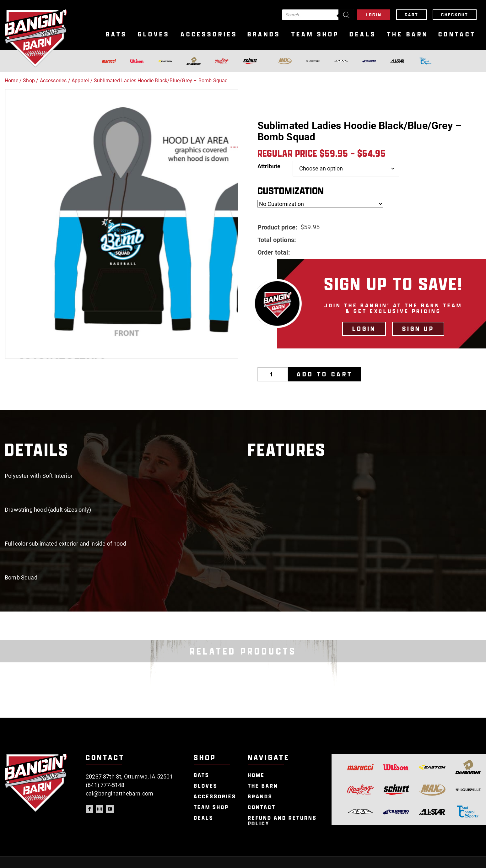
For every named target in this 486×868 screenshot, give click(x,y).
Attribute (269, 166)
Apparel (80, 81)
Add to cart (325, 374)
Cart (411, 15)
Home (11, 81)
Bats (116, 34)
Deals (363, 34)
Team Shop (315, 34)
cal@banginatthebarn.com (119, 793)
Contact (457, 34)
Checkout (455, 15)
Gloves (154, 34)
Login (374, 15)
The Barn (408, 34)
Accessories (209, 34)
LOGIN (364, 329)
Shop (29, 81)
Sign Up (418, 329)
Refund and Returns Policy (282, 821)
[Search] (346, 15)
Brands (264, 34)
